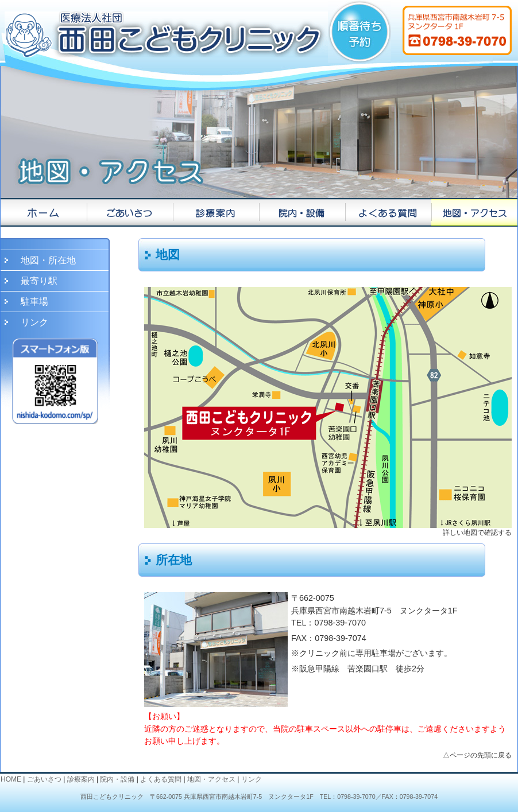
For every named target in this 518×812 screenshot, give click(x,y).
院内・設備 (117, 779)
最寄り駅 (39, 281)
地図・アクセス (211, 779)
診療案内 (81, 779)
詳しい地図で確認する (477, 533)
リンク (34, 322)
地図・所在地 (48, 260)
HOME (11, 779)
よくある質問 (161, 779)
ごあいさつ (44, 779)
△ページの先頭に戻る (477, 755)
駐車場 (34, 302)
